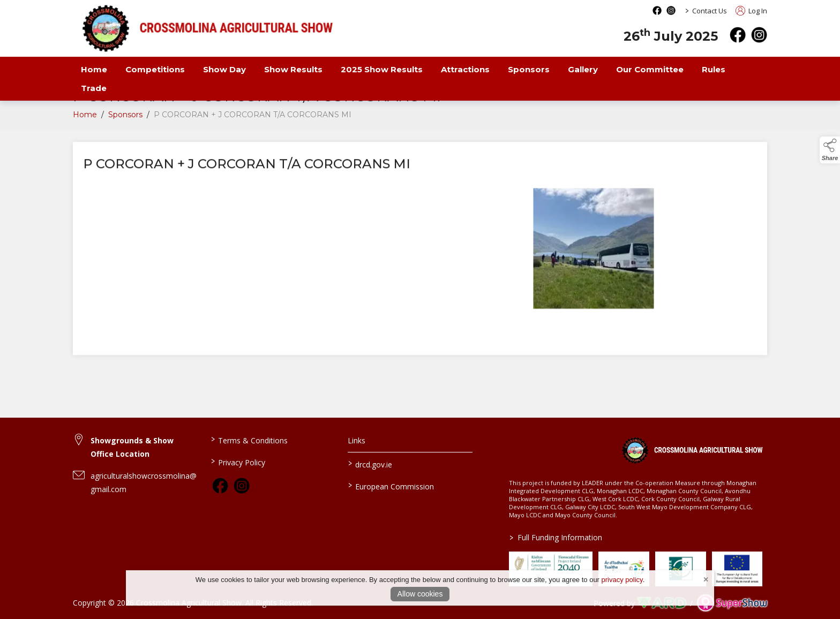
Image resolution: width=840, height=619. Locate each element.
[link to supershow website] (732, 603)
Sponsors (125, 119)
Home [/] (94, 69)
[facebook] (738, 35)
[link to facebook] (220, 486)
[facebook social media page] (657, 10)
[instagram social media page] (671, 10)
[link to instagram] (242, 486)
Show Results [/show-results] (293, 69)
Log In (751, 11)
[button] (830, 150)
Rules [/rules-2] (714, 69)
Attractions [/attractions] (465, 69)
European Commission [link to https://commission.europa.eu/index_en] (391, 486)
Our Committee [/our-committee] (650, 69)
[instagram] (759, 35)
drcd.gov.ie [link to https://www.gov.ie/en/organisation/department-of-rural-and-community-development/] (370, 464)
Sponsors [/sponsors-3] (529, 69)
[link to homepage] (692, 450)
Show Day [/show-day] (224, 69)
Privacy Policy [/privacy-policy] (238, 462)
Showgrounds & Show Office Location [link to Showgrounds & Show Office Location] (132, 447)
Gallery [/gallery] (583, 69)
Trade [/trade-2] (94, 88)
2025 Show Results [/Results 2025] (382, 69)
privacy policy (622, 580)
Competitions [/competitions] (155, 69)
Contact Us (710, 11)
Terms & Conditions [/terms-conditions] (249, 440)
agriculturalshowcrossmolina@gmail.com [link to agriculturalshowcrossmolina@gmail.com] (144, 482)
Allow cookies (420, 594)
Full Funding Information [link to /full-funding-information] (556, 537)
